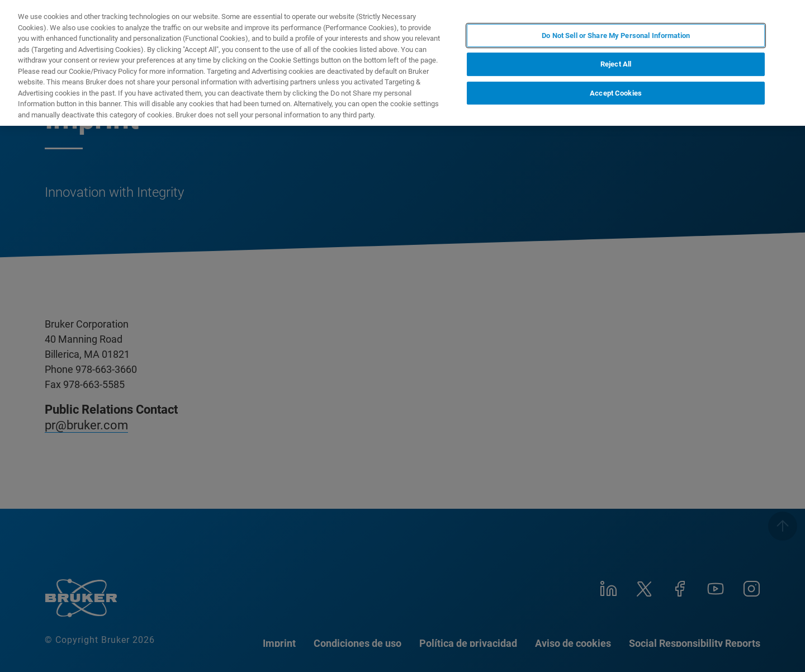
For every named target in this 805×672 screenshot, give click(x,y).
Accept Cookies (616, 93)
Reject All (616, 64)
